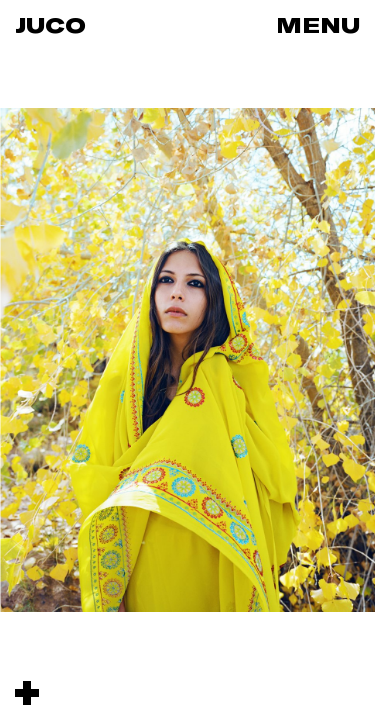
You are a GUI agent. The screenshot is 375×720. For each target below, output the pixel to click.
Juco (50, 25)
